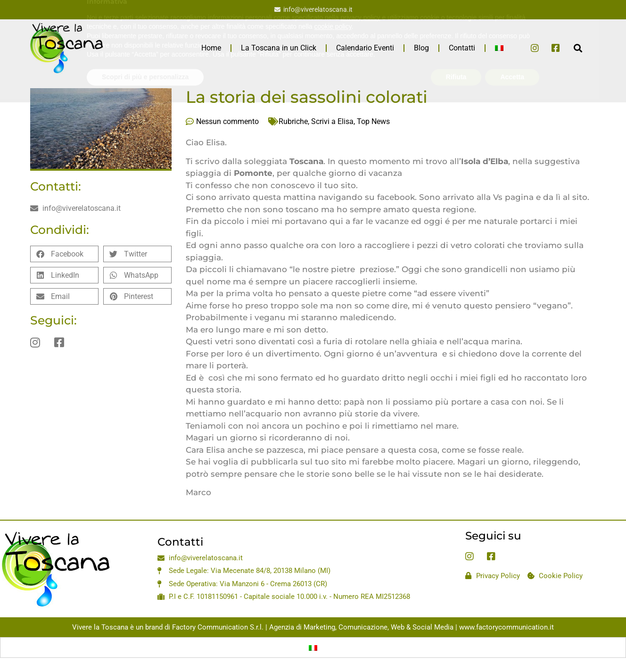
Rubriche (293, 121)
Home (211, 48)
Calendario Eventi (365, 48)
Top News (373, 121)
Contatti (462, 48)
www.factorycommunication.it (507, 627)
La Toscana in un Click (279, 48)
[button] (578, 48)
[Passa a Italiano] (313, 647)
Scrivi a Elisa (332, 121)
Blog (421, 48)
